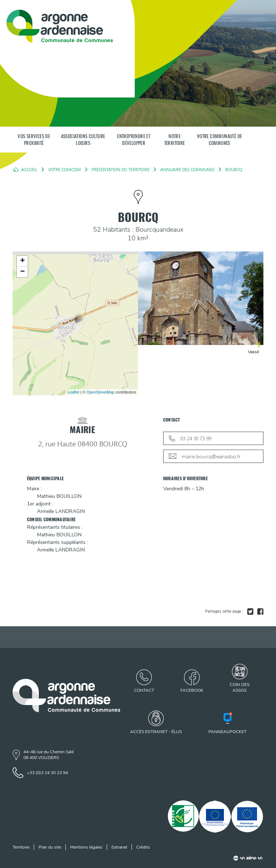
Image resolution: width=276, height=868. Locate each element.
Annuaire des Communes (187, 169)
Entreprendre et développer (134, 140)
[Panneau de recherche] (257, 139)
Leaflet (73, 392)
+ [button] (22, 261)
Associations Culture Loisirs (83, 140)
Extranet (119, 847)
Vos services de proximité (34, 140)
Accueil (29, 169)
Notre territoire (175, 140)
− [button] (22, 272)
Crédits (143, 847)
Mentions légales (86, 847)
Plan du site (50, 847)
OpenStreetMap (101, 392)
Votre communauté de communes (220, 140)
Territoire (21, 847)
